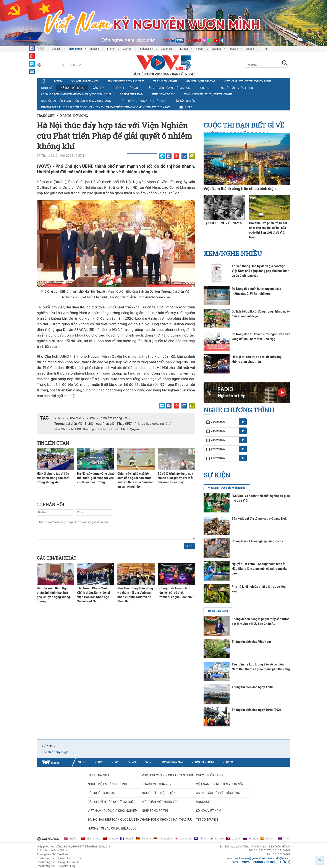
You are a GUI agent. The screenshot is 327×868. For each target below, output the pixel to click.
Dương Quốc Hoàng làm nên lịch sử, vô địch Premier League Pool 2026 (176, 593)
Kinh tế (47, 88)
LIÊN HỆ (285, 862)
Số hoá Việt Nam (132, 94)
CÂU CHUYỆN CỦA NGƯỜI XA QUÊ (168, 88)
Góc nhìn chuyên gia (55, 752)
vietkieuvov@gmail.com (250, 858)
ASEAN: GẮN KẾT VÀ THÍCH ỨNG (218, 793)
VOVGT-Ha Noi (172, 762)
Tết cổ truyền (185, 101)
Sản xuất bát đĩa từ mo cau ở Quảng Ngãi (260, 519)
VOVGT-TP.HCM (203, 762)
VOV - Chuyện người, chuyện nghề (208, 94)
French (111, 49)
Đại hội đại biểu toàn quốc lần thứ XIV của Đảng (76, 101)
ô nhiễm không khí (114, 418)
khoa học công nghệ (153, 424)
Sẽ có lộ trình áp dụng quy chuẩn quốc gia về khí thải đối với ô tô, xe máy (175, 478)
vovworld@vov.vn (279, 858)
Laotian (216, 49)
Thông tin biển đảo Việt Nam (251, 642)
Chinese (94, 49)
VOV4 (132, 762)
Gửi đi (189, 546)
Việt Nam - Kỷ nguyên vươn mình (247, 81)
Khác (186, 107)
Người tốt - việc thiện (237, 88)
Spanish (251, 49)
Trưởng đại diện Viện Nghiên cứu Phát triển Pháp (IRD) (93, 424)
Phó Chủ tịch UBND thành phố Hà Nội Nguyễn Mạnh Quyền (97, 429)
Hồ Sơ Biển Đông (218, 611)
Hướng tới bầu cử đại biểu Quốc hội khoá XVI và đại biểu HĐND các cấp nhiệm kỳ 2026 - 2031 (106, 107)
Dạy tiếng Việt (99, 775)
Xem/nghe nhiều (233, 253)
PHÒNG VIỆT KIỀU (265, 862)
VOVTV (228, 762)
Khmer (184, 49)
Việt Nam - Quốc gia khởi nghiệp (227, 488)
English (56, 49)
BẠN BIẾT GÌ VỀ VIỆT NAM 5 (223, 223)
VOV (58, 418)
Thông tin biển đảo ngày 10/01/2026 (257, 710)
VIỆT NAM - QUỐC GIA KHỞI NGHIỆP (112, 811)
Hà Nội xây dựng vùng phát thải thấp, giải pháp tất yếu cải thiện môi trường (96, 478)
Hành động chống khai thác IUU (143, 101)
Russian (233, 49)
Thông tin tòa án (125, 88)
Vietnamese (75, 49)
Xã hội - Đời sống (72, 88)
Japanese (167, 49)
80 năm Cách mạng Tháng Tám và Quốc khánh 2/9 (76, 94)
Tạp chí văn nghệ (165, 81)
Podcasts (205, 88)
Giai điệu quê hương (201, 81)
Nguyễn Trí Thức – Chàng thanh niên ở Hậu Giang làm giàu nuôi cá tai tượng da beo (259, 569)
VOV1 (82, 762)
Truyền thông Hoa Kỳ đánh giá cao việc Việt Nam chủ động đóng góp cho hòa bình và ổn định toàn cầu (261, 271)
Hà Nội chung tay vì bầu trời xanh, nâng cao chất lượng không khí (53, 478)
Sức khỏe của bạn (102, 793)
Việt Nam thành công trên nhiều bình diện (240, 189)
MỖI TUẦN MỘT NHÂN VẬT (160, 802)
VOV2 (99, 762)
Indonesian (147, 49)
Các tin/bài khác (57, 558)
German (128, 49)
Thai (266, 49)
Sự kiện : (48, 745)
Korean (200, 49)
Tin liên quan (53, 443)
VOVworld (74, 418)
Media (58, 81)
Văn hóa (99, 88)
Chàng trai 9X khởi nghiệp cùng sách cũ (259, 541)
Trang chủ (46, 116)
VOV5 (91, 418)
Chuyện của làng (209, 775)
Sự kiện (217, 475)
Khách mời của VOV (85, 81)
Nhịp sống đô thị (164, 94)
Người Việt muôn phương (126, 81)
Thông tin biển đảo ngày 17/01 (253, 687)
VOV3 (115, 762)
